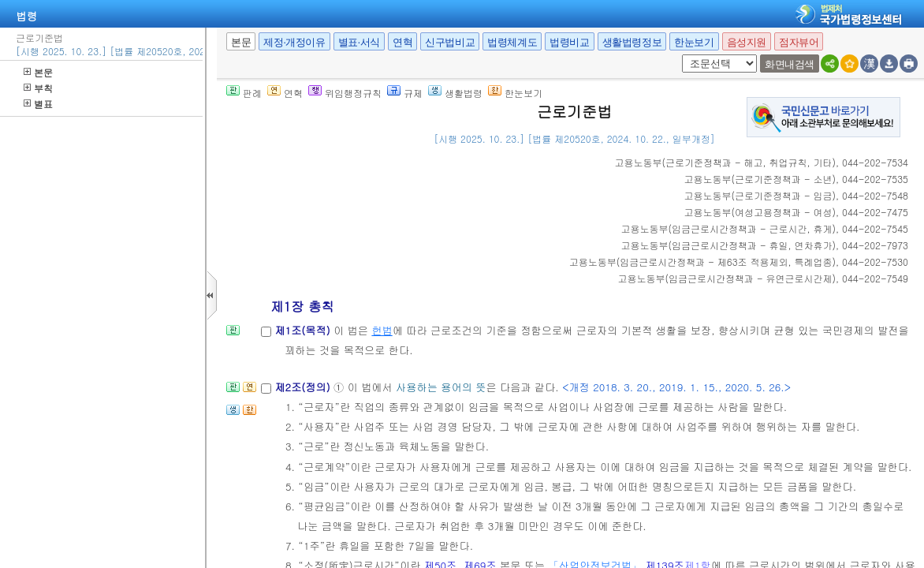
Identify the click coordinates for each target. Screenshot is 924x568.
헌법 (382, 330)
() (726, 162)
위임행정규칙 (345, 93)
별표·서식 (359, 42)
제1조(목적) (304, 330)
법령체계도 (512, 42)
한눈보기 (694, 42)
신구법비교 (450, 42)
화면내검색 (790, 64)
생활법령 (455, 93)
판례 (244, 93)
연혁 (402, 42)
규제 (405, 93)
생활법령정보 (632, 42)
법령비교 (569, 42)
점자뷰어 (799, 42)
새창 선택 (679, 55)
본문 (38, 72)
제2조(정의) (304, 387)
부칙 (38, 88)
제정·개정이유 (294, 42)
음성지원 (747, 42)
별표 (38, 104)
